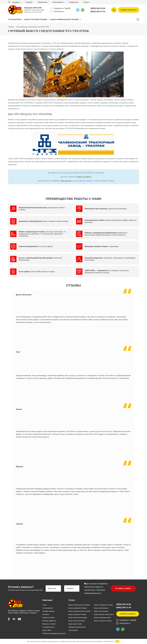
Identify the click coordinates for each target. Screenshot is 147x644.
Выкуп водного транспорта (104, 614)
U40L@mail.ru (59, 11)
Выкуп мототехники (101, 611)
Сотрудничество (74, 2)
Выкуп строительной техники (79, 605)
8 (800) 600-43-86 (66, 181)
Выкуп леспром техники (103, 621)
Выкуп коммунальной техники (79, 611)
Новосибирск (14, 2)
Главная (11, 27)
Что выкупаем (15, 19)
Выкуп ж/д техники (75, 624)
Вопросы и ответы (49, 624)
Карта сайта (47, 630)
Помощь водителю (58, 2)
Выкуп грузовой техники (77, 614)
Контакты (86, 2)
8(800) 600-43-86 (98, 8)
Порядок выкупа (42, 2)
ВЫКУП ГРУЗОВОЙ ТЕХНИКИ (36, 19)
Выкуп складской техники (103, 605)
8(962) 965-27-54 (98, 12)
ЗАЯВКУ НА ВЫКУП (84, 177)
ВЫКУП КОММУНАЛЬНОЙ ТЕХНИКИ (65, 19)
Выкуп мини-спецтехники (78, 618)
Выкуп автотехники (101, 608)
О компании (29, 2)
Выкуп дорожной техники (78, 608)
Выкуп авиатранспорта (102, 618)
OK (117, 641)
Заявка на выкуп (129, 10)
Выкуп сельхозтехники (77, 621)
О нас (44, 605)
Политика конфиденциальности (54, 633)
